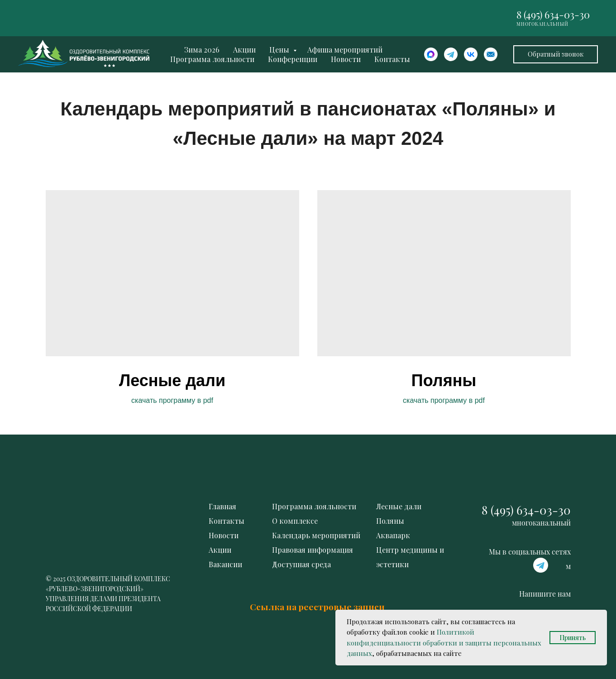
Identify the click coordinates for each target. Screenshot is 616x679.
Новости (346, 59)
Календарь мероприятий (316, 535)
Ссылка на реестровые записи (317, 607)
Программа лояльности (212, 59)
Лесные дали (172, 380)
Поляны (444, 380)
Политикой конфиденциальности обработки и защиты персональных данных (444, 643)
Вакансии (225, 564)
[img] (444, 273)
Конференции (293, 59)
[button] (556, 54)
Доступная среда (301, 564)
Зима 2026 (202, 50)
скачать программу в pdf (172, 400)
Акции (244, 50)
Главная (222, 506)
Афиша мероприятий (345, 50)
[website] (431, 54)
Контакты (392, 59)
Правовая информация (313, 550)
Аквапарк (393, 535)
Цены (280, 50)
